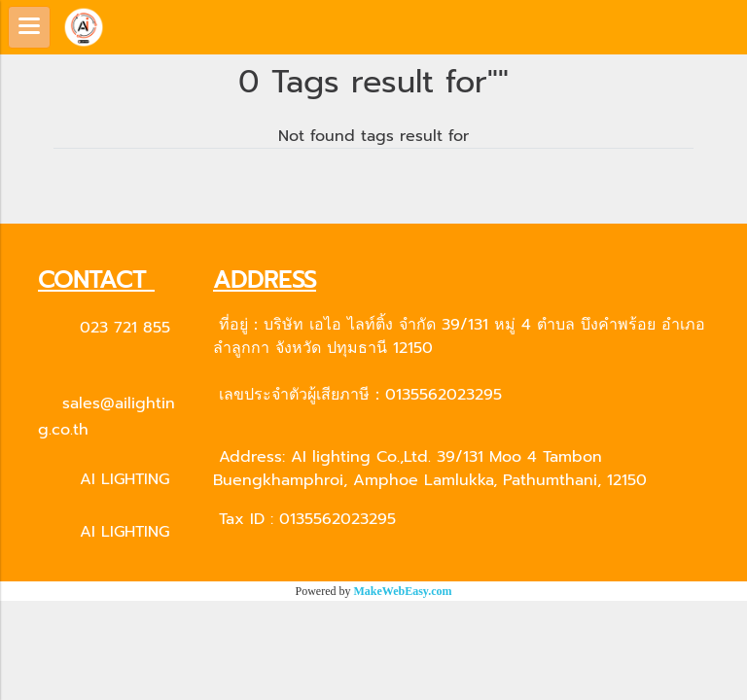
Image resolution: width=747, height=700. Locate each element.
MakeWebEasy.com (403, 591)
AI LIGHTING (124, 479)
